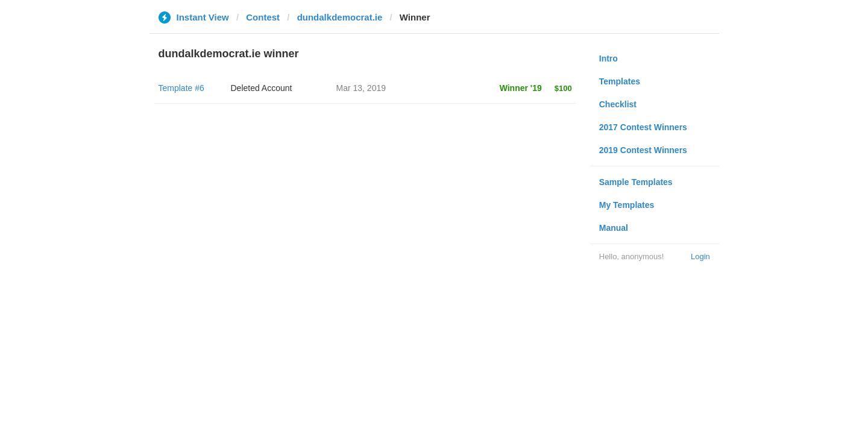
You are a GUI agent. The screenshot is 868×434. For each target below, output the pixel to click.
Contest (263, 17)
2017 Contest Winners (643, 127)
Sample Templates (636, 182)
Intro (609, 58)
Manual (614, 228)
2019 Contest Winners (643, 150)
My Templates (627, 205)
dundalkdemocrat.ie (340, 17)
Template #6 (181, 88)
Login (700, 256)
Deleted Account (262, 88)
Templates (620, 81)
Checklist (618, 104)
